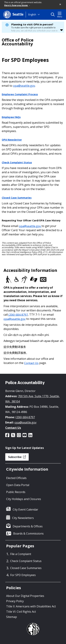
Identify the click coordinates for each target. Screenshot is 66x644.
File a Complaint (21, 554)
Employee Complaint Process (20, 94)
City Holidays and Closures (24, 499)
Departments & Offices (28, 526)
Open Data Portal (18, 485)
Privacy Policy (15, 601)
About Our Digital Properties (25, 596)
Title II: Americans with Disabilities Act (31, 606)
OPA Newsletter (12, 140)
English (32, 14)
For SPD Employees (23, 575)
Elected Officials (16, 478)
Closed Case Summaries (17, 198)
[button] (60, 5)
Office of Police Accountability (18, 42)
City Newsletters (23, 518)
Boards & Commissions (28, 533)
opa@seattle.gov (24, 86)
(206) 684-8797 (18, 315)
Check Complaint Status (17, 162)
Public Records (16, 492)
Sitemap (12, 617)
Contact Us (31, 363)
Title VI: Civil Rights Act (21, 612)
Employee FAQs (11, 117)
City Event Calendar (25, 509)
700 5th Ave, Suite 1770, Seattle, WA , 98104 (32, 399)
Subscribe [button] (17, 457)
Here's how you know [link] (17, 5)
